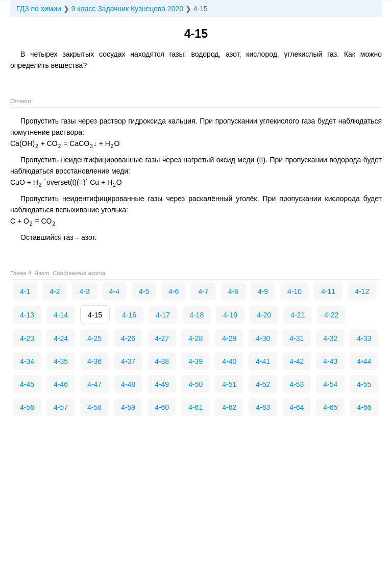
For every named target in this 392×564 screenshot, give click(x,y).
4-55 (364, 384)
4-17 (163, 315)
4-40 (229, 361)
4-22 (331, 315)
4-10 (295, 291)
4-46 (61, 384)
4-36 (94, 361)
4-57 (61, 407)
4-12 (362, 291)
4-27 (162, 338)
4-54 (330, 384)
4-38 (162, 361)
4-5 (144, 291)
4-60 (162, 407)
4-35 (61, 361)
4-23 (27, 338)
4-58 (94, 407)
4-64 (297, 407)
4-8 (233, 291)
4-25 (94, 338)
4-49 (162, 384)
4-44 (364, 361)
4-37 (128, 361)
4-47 (94, 384)
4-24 (61, 338)
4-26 (128, 338)
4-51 (229, 384)
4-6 (174, 291)
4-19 (230, 315)
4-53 (297, 384)
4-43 (330, 361)
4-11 (328, 291)
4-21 (298, 315)
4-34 (27, 361)
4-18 (197, 315)
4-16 (129, 315)
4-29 (229, 338)
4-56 (27, 407)
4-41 (263, 361)
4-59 (128, 407)
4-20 (264, 315)
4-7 (203, 291)
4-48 (128, 384)
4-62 (229, 407)
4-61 (195, 407)
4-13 (27, 315)
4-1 (25, 291)
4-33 (364, 338)
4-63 (263, 407)
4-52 (263, 384)
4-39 (195, 361)
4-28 (195, 338)
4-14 (61, 315)
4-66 (364, 407)
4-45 (27, 384)
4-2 (55, 291)
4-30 (263, 338)
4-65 (330, 407)
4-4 (114, 291)
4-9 (263, 291)
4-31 (297, 338)
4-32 (330, 338)
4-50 (195, 384)
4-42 (297, 361)
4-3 (84, 291)
